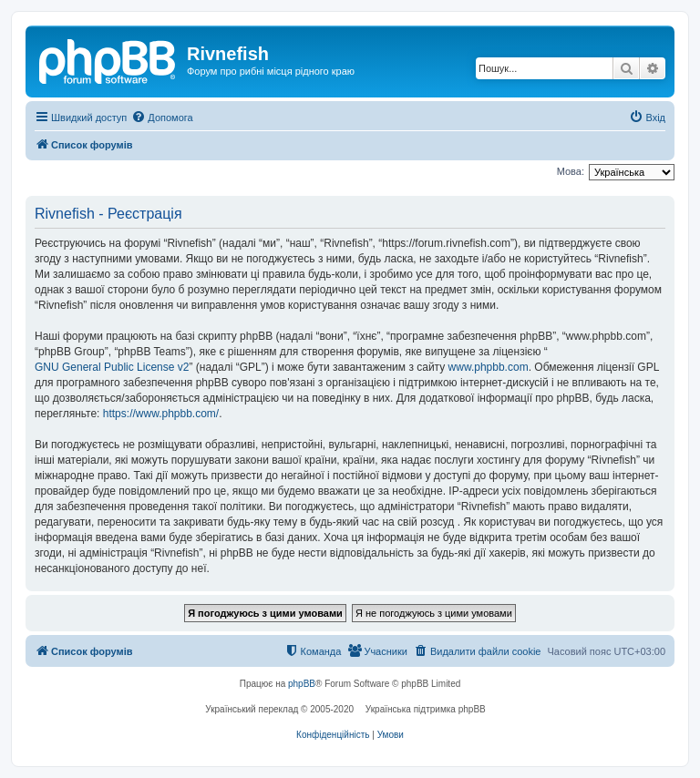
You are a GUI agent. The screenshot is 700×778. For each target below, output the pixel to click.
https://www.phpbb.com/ (161, 414)
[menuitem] (162, 118)
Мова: (571, 171)
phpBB (302, 684)
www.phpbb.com (489, 367)
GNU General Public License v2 (112, 367)
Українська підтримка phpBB (426, 709)
